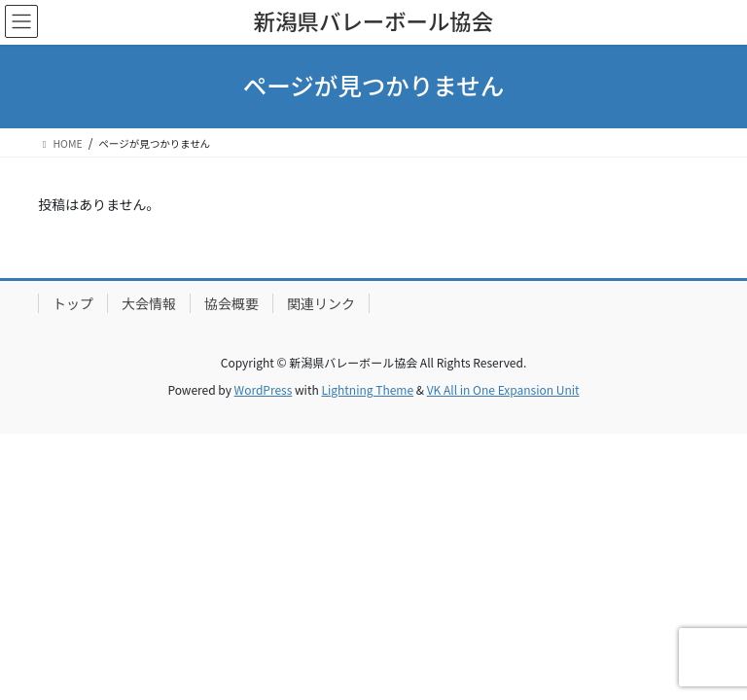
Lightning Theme (367, 389)
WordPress (264, 389)
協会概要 (231, 303)
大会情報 (149, 303)
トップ (73, 303)
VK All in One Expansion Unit (503, 389)
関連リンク (321, 303)
